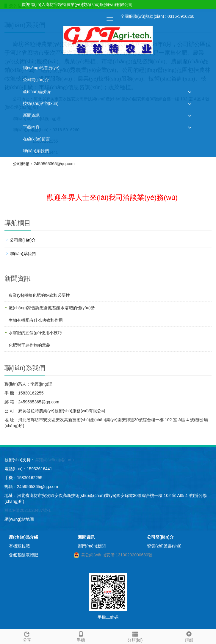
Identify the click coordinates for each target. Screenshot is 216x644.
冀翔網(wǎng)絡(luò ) (54, 460)
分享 (27, 636)
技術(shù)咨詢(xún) (41, 103)
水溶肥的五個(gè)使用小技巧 (35, 333)
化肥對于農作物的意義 (29, 345)
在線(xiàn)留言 (36, 139)
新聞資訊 (31, 115)
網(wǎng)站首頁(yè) (41, 68)
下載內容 (31, 127)
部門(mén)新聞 (92, 546)
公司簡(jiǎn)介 (36, 80)
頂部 (189, 636)
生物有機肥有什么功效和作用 (36, 320)
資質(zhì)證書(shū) (164, 546)
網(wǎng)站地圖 (19, 519)
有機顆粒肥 (19, 546)
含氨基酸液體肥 (24, 555)
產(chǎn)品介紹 (37, 91)
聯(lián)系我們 (36, 151)
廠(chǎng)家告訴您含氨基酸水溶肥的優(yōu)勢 (52, 308)
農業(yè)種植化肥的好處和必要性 (39, 295)
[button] (190, 92)
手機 (81, 636)
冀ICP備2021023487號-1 (28, 510)
